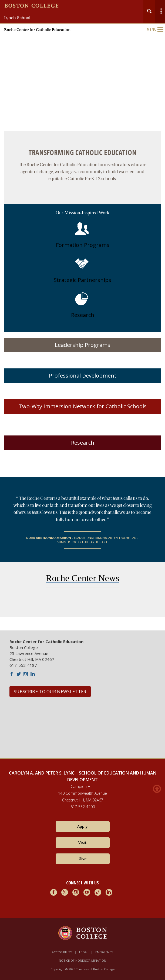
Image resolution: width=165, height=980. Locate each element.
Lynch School (17, 18)
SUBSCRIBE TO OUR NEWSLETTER (50, 692)
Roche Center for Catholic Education (37, 30)
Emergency (104, 952)
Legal (84, 952)
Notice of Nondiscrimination (83, 960)
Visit (83, 843)
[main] (83, 381)
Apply (83, 826)
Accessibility (62, 952)
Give (83, 859)
